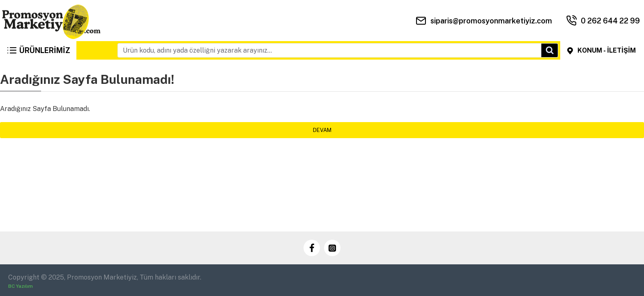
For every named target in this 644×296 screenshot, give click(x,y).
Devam (322, 130)
